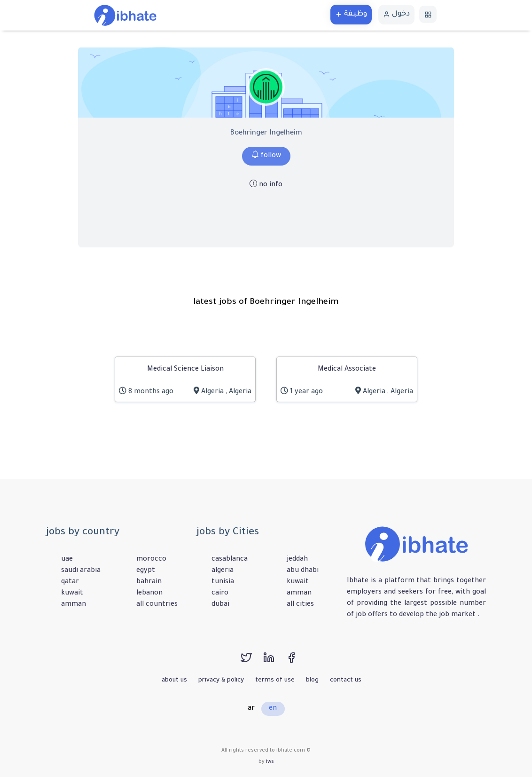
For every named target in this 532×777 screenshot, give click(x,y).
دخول (396, 14)
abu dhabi (303, 571)
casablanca (230, 560)
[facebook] (296, 662)
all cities (300, 605)
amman (74, 605)
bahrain (149, 582)
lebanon (149, 594)
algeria (223, 571)
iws (270, 762)
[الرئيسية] (125, 16)
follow (266, 156)
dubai (220, 605)
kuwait (72, 594)
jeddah (297, 560)
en (273, 709)
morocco (151, 560)
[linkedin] (274, 662)
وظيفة (351, 14)
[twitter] (252, 662)
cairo (220, 594)
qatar (70, 582)
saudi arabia (81, 571)
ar (251, 709)
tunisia (223, 582)
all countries (157, 605)
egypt (146, 571)
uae (67, 560)
